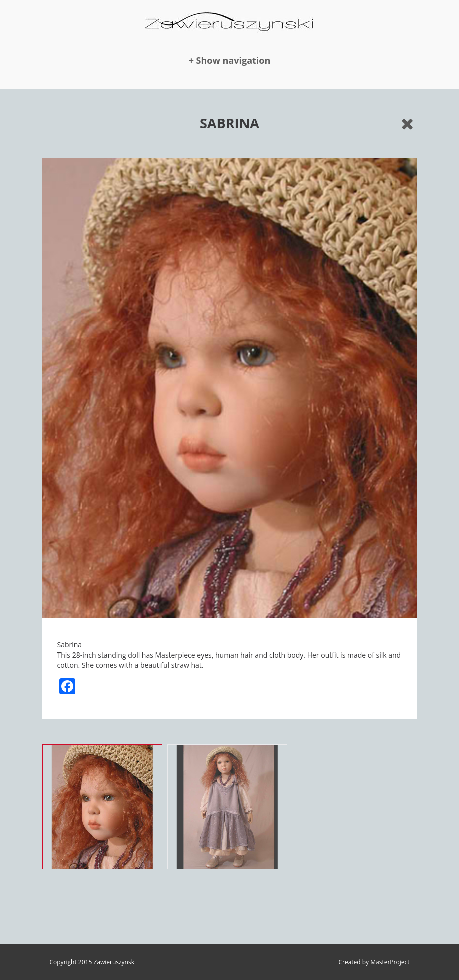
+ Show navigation (230, 60)
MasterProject (390, 962)
